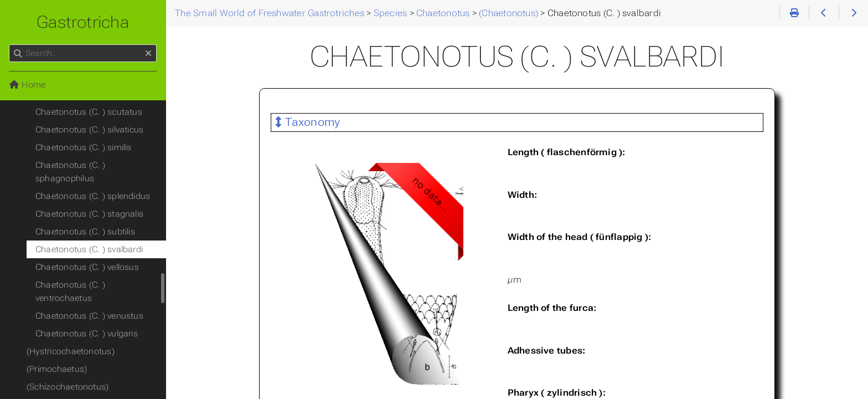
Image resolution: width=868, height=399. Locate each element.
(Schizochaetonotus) (68, 387)
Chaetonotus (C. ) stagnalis (89, 214)
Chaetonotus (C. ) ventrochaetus (70, 291)
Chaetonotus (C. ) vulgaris (87, 334)
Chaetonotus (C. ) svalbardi (89, 249)
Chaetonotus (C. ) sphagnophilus (70, 172)
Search (10, 45)
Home (27, 85)
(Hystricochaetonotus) (71, 351)
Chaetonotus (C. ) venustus (89, 316)
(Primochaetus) (57, 369)
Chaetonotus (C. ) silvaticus (89, 130)
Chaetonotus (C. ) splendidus (93, 196)
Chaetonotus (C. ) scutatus (89, 112)
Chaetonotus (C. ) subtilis (85, 232)
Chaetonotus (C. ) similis (84, 147)
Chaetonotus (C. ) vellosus (87, 267)
